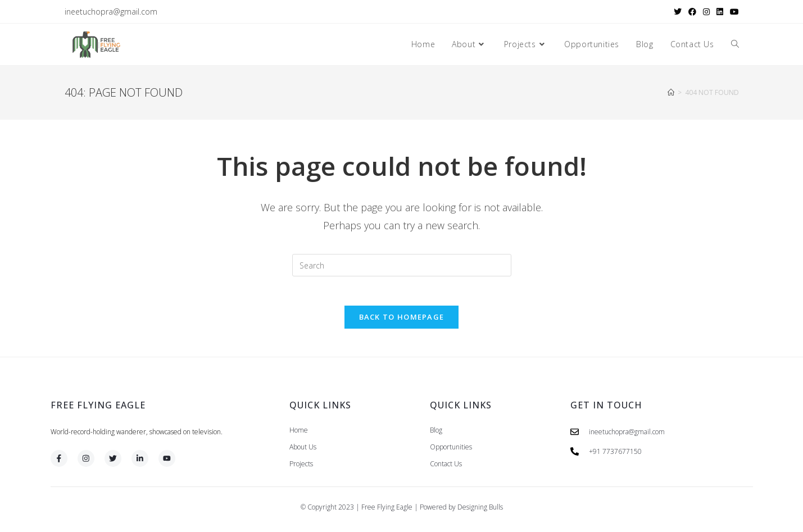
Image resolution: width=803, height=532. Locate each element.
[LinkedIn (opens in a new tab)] (720, 12)
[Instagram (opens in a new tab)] (706, 12)
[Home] (671, 92)
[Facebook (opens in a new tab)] (692, 12)
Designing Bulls (480, 511)
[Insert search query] (402, 265)
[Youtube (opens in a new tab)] (733, 12)
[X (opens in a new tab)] (678, 12)
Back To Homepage (402, 321)
